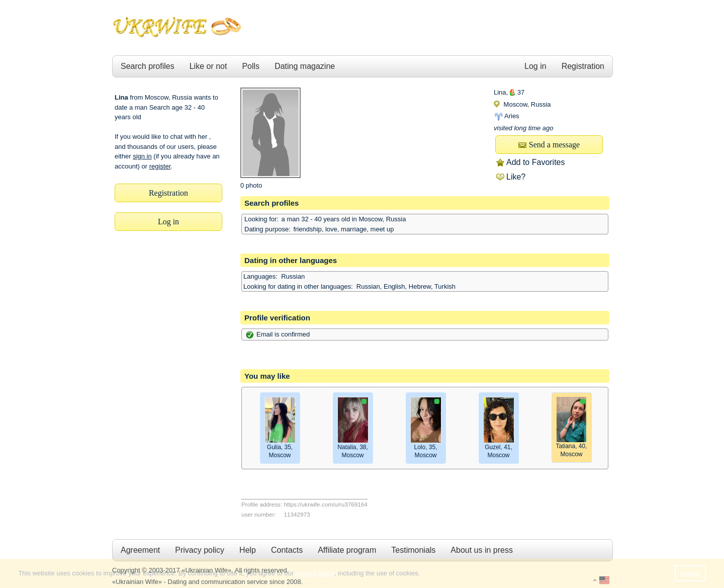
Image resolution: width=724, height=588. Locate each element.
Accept (690, 573)
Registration (583, 66)
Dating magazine (305, 66)
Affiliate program (347, 550)
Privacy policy (200, 550)
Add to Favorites (536, 162)
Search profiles (148, 66)
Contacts (287, 550)
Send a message (549, 145)
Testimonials (413, 550)
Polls (251, 66)
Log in (535, 66)
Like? (516, 177)
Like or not (208, 66)
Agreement (140, 550)
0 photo (251, 185)
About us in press (482, 550)
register (160, 166)
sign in (142, 156)
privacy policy (315, 573)
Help (248, 550)
